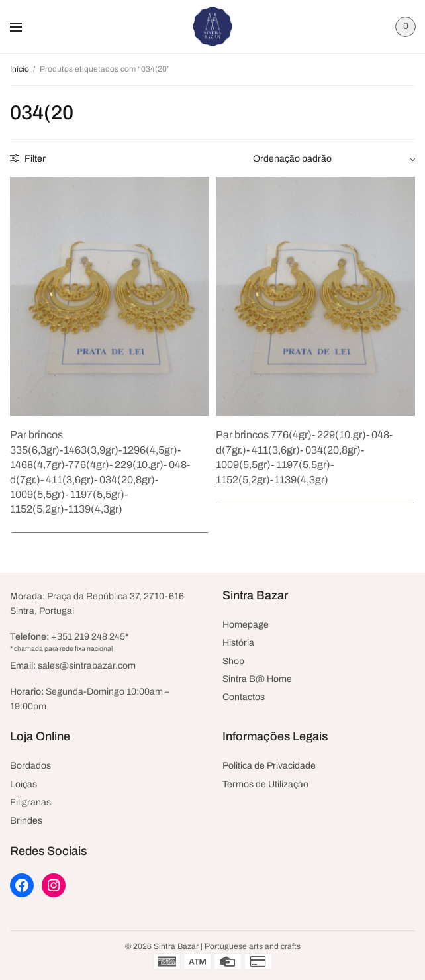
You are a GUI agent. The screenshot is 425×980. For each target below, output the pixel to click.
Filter (28, 159)
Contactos (244, 697)
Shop (233, 661)
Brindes (26, 821)
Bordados (30, 766)
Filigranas (30, 802)
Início (20, 69)
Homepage (246, 625)
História (238, 643)
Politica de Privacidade (269, 766)
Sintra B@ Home (257, 679)
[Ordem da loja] (334, 159)
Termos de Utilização (265, 784)
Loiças (24, 784)
